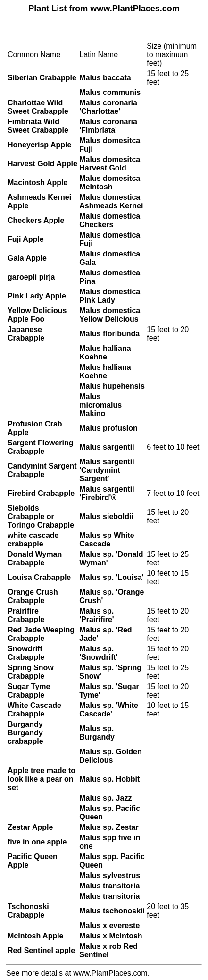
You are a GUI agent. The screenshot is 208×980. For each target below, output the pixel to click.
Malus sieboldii (106, 516)
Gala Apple (27, 258)
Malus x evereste (109, 925)
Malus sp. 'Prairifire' (96, 615)
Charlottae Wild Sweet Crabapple (38, 107)
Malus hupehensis (112, 386)
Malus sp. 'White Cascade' (109, 710)
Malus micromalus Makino (100, 405)
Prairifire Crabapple (26, 615)
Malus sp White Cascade (107, 540)
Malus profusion (108, 428)
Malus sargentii (107, 447)
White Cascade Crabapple (34, 710)
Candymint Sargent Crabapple (42, 470)
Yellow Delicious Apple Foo (37, 315)
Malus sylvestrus (110, 875)
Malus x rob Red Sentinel (108, 950)
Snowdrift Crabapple (26, 653)
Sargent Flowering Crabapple (41, 447)
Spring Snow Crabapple (31, 672)
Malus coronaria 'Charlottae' (108, 107)
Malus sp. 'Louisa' (112, 577)
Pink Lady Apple (37, 296)
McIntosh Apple (36, 936)
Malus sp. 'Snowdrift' (98, 653)
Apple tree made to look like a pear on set (42, 779)
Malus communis (110, 92)
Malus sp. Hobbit (109, 779)
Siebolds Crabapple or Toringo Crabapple (41, 516)
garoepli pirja (31, 277)
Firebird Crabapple (41, 493)
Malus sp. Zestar (109, 827)
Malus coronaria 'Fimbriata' (108, 126)
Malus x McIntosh (111, 936)
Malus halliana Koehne (105, 353)
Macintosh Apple (37, 183)
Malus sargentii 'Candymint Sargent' (107, 470)
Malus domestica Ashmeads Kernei (111, 201)
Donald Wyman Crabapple (35, 558)
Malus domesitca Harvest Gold (110, 164)
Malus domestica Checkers (110, 220)
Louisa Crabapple (39, 577)
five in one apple (37, 842)
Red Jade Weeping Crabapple (41, 634)
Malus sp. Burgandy (97, 733)
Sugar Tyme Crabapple (29, 691)
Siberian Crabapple (42, 78)
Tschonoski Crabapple (28, 911)
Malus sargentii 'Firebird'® (107, 493)
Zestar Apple (30, 827)
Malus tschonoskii (112, 911)
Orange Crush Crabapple (33, 596)
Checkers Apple (36, 220)
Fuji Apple (26, 239)
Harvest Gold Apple (42, 164)
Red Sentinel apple (41, 950)
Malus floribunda (109, 334)
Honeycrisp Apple (39, 145)
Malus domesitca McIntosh (110, 183)
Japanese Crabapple (26, 334)
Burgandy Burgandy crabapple (25, 733)
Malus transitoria (109, 886)
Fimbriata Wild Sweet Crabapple (38, 126)
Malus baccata (105, 78)
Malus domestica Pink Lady (110, 296)
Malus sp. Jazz (105, 798)
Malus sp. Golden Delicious (110, 756)
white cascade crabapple (33, 540)
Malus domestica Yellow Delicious (110, 315)
